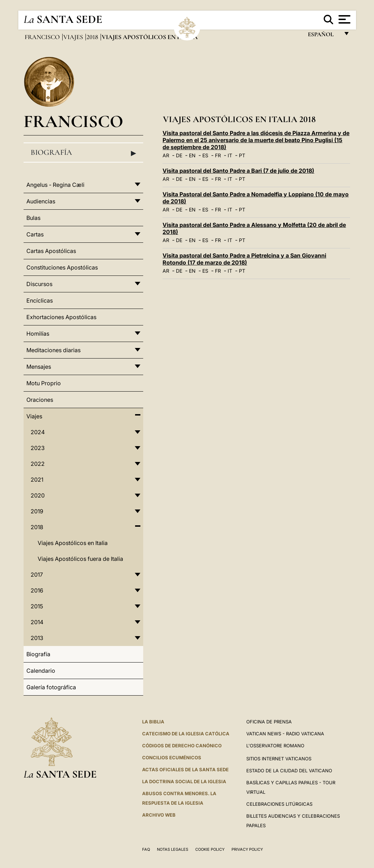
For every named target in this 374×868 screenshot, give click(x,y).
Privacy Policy (247, 849)
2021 (37, 480)
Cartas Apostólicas (51, 251)
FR (218, 155)
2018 (93, 37)
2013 (37, 638)
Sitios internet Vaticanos (279, 759)
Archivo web (159, 815)
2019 (37, 511)
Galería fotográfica (51, 687)
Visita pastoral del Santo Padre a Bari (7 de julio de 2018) (238, 171)
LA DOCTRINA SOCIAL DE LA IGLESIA (184, 781)
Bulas (33, 218)
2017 (37, 575)
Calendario (41, 671)
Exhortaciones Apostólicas (61, 317)
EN (192, 155)
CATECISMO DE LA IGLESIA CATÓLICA (186, 734)
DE (179, 155)
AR (166, 155)
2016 (37, 590)
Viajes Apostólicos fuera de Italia (80, 559)
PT (242, 155)
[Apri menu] (344, 19)
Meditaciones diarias (53, 350)
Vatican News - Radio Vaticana (285, 734)
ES (205, 155)
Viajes (74, 37)
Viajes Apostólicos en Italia (73, 543)
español (324, 36)
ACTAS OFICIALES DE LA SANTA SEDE (185, 769)
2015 (37, 606)
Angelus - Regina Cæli (55, 185)
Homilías (38, 334)
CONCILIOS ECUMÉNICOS (172, 758)
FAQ (146, 849)
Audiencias (41, 201)
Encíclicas (40, 300)
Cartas (35, 234)
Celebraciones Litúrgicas (279, 804)
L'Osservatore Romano (275, 746)
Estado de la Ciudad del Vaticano (289, 771)
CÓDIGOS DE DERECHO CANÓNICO (182, 746)
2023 (38, 448)
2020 (38, 495)
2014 (37, 622)
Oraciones (40, 400)
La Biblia (153, 722)
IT (230, 155)
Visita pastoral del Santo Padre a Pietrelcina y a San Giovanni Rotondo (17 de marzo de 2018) (244, 259)
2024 (38, 432)
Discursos (39, 284)
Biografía (84, 153)
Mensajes (39, 367)
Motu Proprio (44, 383)
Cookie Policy (210, 849)
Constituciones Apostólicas (62, 267)
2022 (38, 464)
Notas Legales (173, 849)
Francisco (43, 37)
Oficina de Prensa (269, 722)
